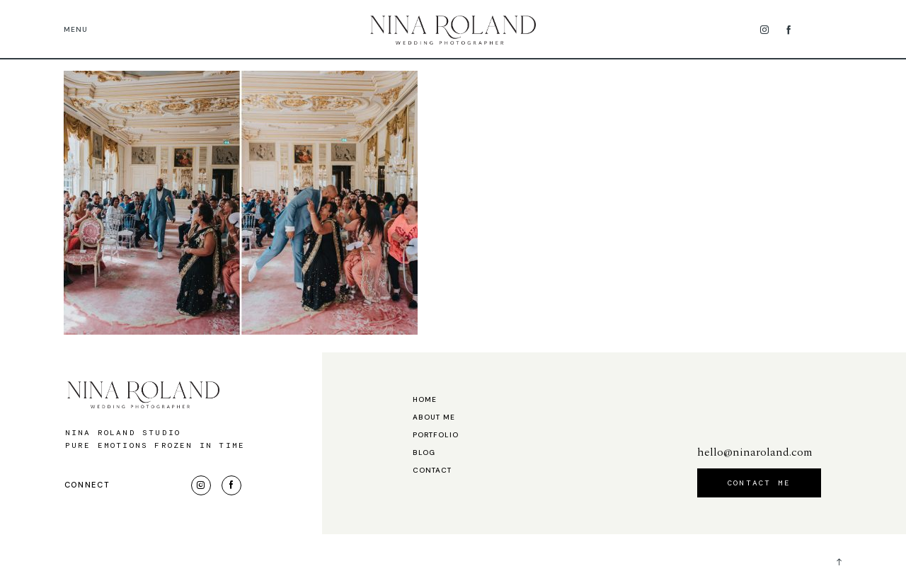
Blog (424, 453)
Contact (432, 471)
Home (425, 400)
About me (434, 417)
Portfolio (436, 435)
